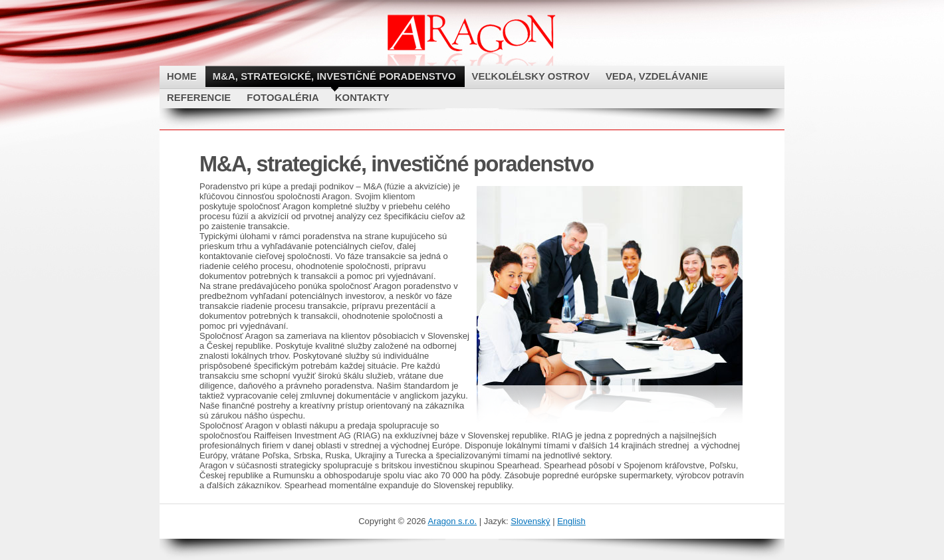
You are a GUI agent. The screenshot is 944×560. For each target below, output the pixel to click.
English (571, 521)
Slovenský (530, 521)
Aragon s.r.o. (453, 521)
